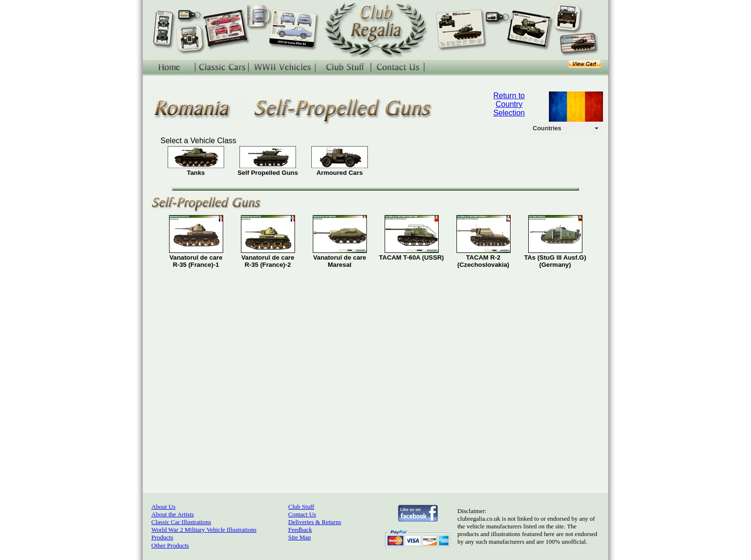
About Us (163, 507)
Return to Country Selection (509, 104)
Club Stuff (301, 507)
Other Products (170, 545)
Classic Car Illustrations (181, 522)
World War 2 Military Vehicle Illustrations (204, 530)
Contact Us (302, 514)
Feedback (300, 530)
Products (162, 537)
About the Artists (173, 514)
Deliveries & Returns (315, 522)
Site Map (300, 537)
